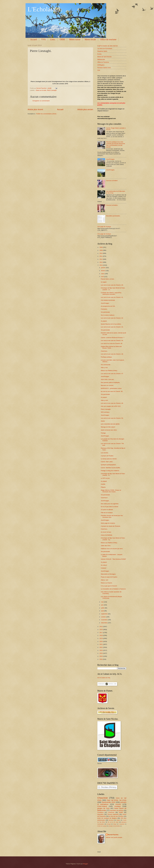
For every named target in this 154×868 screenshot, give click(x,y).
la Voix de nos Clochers (116, 816)
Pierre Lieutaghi (52, 90)
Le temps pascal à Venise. (109, 459)
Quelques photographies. (109, 465)
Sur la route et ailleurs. (108, 315)
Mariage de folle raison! (108, 427)
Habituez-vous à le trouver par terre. (112, 549)
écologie (109, 824)
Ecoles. (100, 54)
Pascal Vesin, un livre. (108, 279)
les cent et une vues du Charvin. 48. (112, 391)
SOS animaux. (105, 412)
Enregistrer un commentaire (41, 101)
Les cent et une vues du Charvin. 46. (112, 354)
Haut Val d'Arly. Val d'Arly (117, 800)
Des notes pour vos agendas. (110, 504)
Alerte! (103, 421)
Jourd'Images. (110, 159)
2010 (101, 253)
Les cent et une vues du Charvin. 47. (112, 374)
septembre (105, 614)
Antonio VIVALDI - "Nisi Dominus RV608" (113, 559)
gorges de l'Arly (103, 808)
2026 (101, 659)
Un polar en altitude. (107, 510)
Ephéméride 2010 (109, 802)
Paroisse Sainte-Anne (104, 68)
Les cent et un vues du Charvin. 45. (112, 343)
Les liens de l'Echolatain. (105, 49)
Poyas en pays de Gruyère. (109, 577)
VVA (43, 39)
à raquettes (122, 824)
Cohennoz (111, 812)
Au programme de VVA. (108, 306)
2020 (101, 641)
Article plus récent (35, 109)
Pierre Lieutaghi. (106, 409)
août (103, 611)
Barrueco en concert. (107, 385)
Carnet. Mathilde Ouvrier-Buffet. (111, 468)
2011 (101, 256)
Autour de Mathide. (107, 535)
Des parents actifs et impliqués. (110, 382)
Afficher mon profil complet (114, 837)
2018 (101, 635)
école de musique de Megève (107, 818)
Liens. (53, 39)
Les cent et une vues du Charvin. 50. (112, 418)
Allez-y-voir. (104, 368)
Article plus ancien (85, 109)
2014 (101, 265)
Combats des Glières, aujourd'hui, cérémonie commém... (111, 293)
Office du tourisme (108, 39)
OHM (62, 39)
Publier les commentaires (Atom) (46, 114)
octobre (104, 617)
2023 (101, 650)
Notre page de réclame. (108, 523)
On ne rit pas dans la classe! (109, 507)
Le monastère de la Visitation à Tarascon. (113, 589)
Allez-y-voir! (104, 400)
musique (118, 806)
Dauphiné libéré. (102, 51)
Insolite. (103, 484)
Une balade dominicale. (108, 300)
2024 (101, 653)
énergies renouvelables (114, 826)
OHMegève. (101, 65)
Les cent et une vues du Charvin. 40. (112, 285)
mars (103, 274)
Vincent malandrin (113, 814)
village (115, 824)
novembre (104, 620)
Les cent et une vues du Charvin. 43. (112, 327)
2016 (101, 630)
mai (102, 602)
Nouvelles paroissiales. (113, 216)
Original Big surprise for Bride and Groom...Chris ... (111, 347)
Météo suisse (75, 39)
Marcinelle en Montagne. (108, 574)
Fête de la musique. (107, 513)
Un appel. (104, 282)
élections (111, 820)
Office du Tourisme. (103, 62)
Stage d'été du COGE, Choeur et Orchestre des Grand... (111, 491)
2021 (101, 644)
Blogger (86, 864)
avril (103, 277)
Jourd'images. (105, 303)
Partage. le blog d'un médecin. (110, 471)
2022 (101, 647)
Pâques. (103, 487)
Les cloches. (105, 453)
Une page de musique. (104, 227)
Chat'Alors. (104, 351)
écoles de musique (102, 826)
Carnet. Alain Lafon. (107, 462)
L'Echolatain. (45, 9)
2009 (101, 250)
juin (102, 605)
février (103, 271)
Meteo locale (90, 39)
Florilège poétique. (106, 357)
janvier (103, 268)
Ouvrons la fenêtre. (112, 181)
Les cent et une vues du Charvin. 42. (112, 318)
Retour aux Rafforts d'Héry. (109, 371)
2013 (101, 262)
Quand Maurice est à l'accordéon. (111, 324)
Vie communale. (106, 365)
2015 (101, 627)
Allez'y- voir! (105, 580)
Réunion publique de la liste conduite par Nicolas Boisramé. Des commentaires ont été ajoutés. (116, 144)
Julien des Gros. (106, 546)
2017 (101, 633)
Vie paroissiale (105, 312)
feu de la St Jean (113, 822)
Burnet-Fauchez (113, 835)
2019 (101, 638)
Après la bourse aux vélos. (109, 430)
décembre (104, 623)
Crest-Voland (102, 806)
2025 (101, 656)
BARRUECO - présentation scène (111, 388)
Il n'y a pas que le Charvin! (109, 586)
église (118, 820)
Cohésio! (104, 568)
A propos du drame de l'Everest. (111, 526)
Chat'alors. (104, 309)
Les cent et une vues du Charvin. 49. (112, 403)
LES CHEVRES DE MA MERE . (111, 424)
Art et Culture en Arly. (104, 678)
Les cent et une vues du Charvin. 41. (112, 297)
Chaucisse (103, 798)
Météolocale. (101, 59)
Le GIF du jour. (105, 478)
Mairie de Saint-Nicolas (104, 57)
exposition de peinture (117, 810)
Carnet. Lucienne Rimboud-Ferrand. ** (113, 338)
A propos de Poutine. (107, 456)
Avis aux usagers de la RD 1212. (111, 406)
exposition (100, 814)
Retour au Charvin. (107, 583)
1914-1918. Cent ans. (107, 379)
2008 (101, 247)
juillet (103, 608)
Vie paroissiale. (105, 330)
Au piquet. (104, 321)
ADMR (121, 812)
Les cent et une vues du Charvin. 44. (112, 340)
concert (118, 804)
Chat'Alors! (104, 498)
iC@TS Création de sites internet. (108, 46)
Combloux (100, 812)
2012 (101, 259)
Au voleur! (104, 565)
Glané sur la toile (41, 90)
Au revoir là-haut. (106, 532)
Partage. (103, 433)
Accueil (34, 39)
